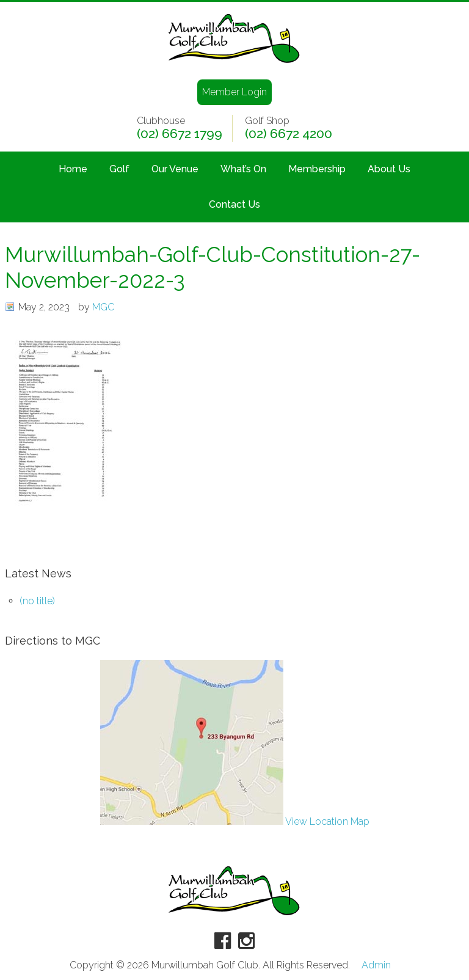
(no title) (37, 601)
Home (73, 169)
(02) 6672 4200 (289, 134)
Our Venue (175, 169)
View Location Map (235, 821)
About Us (389, 169)
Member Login (234, 92)
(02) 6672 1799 (180, 134)
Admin (376, 965)
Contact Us (234, 204)
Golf (119, 169)
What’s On (243, 169)
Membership (317, 169)
